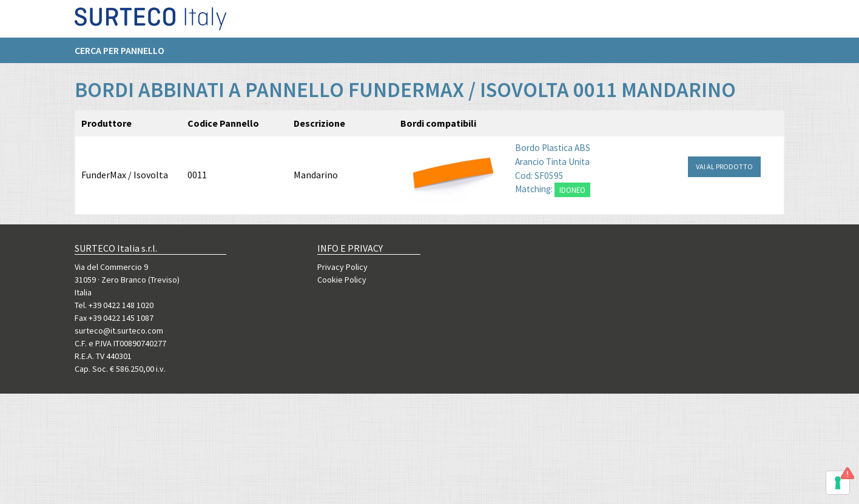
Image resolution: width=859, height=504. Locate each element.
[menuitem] (126, 55)
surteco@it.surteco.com (119, 331)
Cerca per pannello (120, 55)
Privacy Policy (342, 267)
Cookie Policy (342, 280)
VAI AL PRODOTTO (724, 166)
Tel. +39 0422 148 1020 (114, 305)
